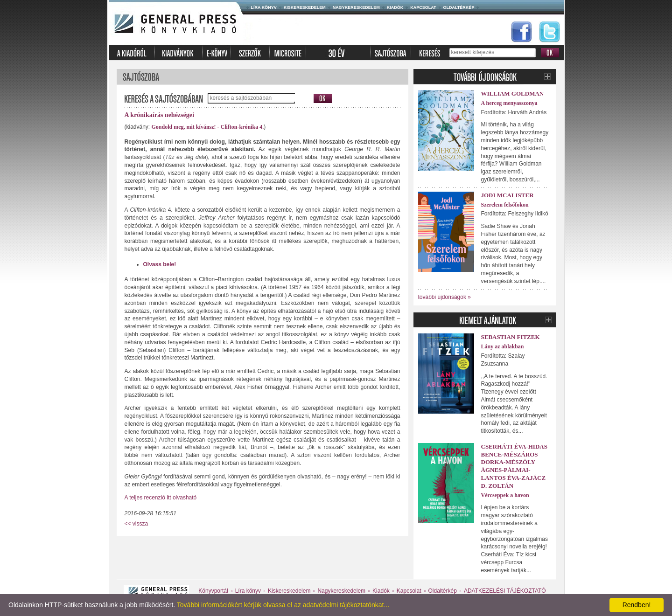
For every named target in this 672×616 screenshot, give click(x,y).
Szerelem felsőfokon (505, 205)
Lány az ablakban (503, 346)
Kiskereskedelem (305, 7)
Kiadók (395, 7)
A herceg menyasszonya (509, 103)
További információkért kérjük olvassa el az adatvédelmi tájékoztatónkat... (283, 605)
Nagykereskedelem (356, 7)
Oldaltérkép (459, 7)
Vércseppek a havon (505, 495)
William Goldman (513, 93)
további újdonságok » (444, 297)
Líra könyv (264, 7)
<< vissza (136, 524)
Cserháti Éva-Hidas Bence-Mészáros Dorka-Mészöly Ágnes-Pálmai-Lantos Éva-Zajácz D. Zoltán (514, 466)
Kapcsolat (423, 7)
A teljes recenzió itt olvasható (161, 498)
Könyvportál (213, 591)
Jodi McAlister (507, 195)
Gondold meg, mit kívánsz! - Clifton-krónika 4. (208, 127)
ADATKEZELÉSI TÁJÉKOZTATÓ (505, 591)
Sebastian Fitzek (511, 337)
